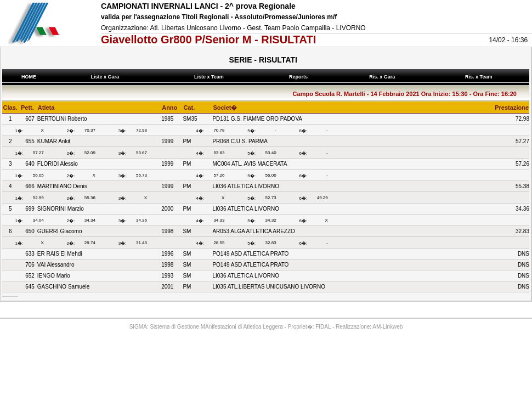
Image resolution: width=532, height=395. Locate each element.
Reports (299, 77)
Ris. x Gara (384, 77)
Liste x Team (210, 77)
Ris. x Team (480, 77)
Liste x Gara (106, 77)
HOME (29, 77)
